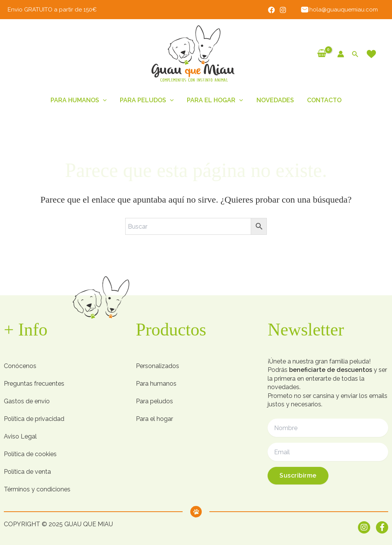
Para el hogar (154, 419)
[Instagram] (284, 10)
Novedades (274, 100)
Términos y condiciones (37, 489)
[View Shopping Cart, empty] (322, 54)
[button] (355, 54)
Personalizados (158, 366)
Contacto (322, 100)
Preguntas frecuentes (34, 384)
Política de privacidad (34, 419)
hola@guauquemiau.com (340, 10)
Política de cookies (30, 454)
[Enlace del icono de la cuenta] (341, 54)
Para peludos (154, 401)
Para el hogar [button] (215, 100)
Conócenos (20, 366)
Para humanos (156, 384)
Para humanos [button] (81, 100)
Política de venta (27, 472)
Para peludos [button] (148, 100)
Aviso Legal (20, 436)
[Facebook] (273, 10)
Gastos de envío (27, 401)
